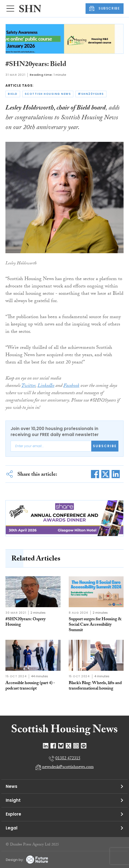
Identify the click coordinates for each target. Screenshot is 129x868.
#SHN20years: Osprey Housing (26, 622)
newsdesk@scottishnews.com (68, 767)
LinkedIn (46, 386)
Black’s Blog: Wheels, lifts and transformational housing (95, 686)
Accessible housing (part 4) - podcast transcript (30, 686)
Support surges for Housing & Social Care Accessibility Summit (95, 625)
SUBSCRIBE (105, 8)
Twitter (28, 386)
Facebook (71, 386)
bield (13, 94)
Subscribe (105, 446)
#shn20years (91, 94)
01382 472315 (68, 759)
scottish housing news (48, 94)
